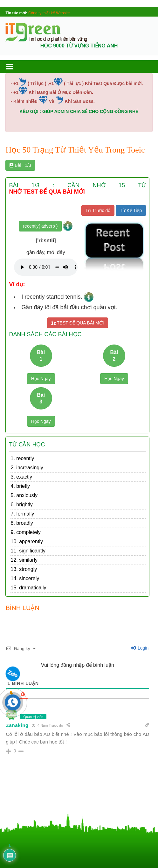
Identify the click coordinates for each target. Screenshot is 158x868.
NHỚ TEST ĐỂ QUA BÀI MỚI (47, 192)
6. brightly (21, 505)
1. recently (22, 458)
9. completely (25, 532)
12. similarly (24, 560)
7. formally (22, 514)
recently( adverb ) (40, 226)
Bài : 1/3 (20, 165)
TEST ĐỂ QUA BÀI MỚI (78, 323)
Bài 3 (41, 398)
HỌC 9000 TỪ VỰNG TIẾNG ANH (79, 46)
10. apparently (27, 541)
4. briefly (20, 486)
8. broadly (22, 523)
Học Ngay (41, 379)
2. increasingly (27, 468)
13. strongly (24, 569)
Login (140, 648)
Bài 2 (114, 356)
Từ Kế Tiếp (131, 210)
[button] (16, 67)
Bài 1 (41, 356)
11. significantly (28, 551)
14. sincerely (25, 578)
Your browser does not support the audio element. (46, 267)
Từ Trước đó (98, 210)
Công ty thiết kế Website (49, 13)
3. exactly (21, 477)
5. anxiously (24, 495)
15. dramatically (28, 588)
